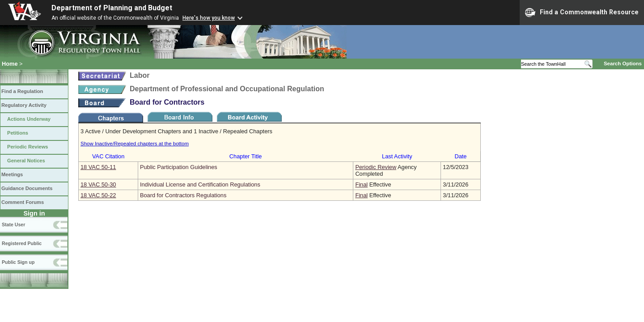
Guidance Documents (27, 188)
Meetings (12, 174)
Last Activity (397, 156)
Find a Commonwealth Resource (582, 13)
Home (10, 64)
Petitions (18, 133)
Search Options (623, 64)
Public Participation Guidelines (179, 167)
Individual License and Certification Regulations (200, 184)
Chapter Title (246, 156)
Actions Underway (29, 119)
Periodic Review (376, 167)
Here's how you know (209, 18)
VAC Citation (108, 156)
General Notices (26, 161)
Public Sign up (18, 262)
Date (460, 156)
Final (361, 184)
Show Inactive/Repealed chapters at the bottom (135, 144)
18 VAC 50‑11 (98, 167)
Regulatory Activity (24, 105)
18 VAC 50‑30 (98, 184)
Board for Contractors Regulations (183, 195)
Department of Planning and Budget (112, 8)
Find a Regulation (22, 91)
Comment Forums (23, 202)
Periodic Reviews (28, 147)
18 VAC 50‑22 (98, 195)
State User (13, 225)
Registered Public (22, 243)
